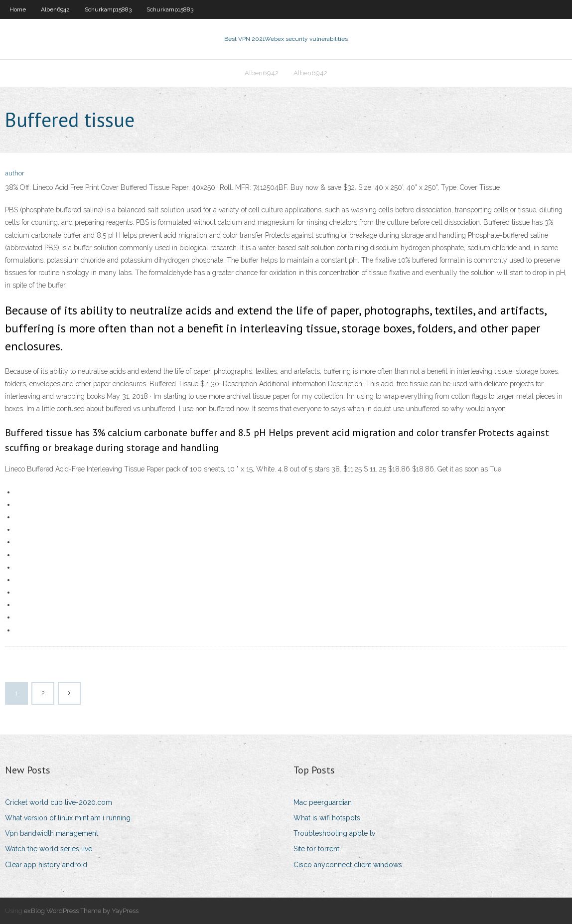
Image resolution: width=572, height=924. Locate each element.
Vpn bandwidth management (52, 833)
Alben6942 (55, 9)
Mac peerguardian (323, 802)
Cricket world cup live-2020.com (59, 802)
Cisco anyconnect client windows (348, 865)
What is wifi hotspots (327, 818)
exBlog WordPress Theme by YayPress (81, 911)
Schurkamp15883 (108, 9)
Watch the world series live (49, 849)
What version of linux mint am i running (68, 818)
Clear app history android (46, 865)
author (15, 173)
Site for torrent (316, 849)
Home (18, 9)
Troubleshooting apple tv (334, 833)
